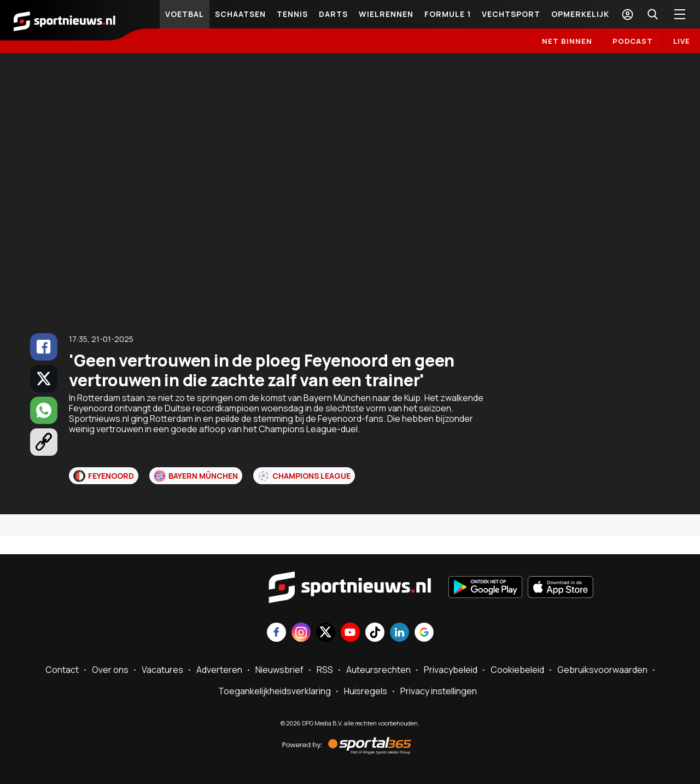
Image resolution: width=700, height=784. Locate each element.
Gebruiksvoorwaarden (602, 670)
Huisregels (366, 691)
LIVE (682, 41)
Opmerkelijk (580, 14)
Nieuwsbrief (279, 670)
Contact (62, 670)
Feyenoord (104, 476)
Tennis (292, 14)
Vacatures (162, 670)
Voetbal (185, 14)
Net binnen (567, 41)
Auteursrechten (378, 670)
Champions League (304, 476)
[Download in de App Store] (561, 588)
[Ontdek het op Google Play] (485, 588)
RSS (325, 670)
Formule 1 (448, 14)
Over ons (110, 670)
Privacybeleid (451, 670)
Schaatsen (240, 14)
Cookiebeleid (517, 670)
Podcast (633, 41)
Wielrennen (386, 14)
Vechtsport (511, 14)
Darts (333, 14)
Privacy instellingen (439, 691)
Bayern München (196, 476)
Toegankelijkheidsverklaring (275, 691)
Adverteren (219, 670)
